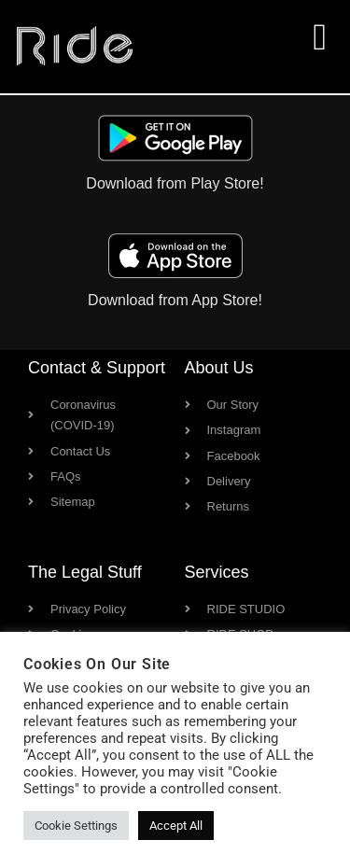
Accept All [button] (176, 826)
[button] (320, 37)
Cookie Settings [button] (76, 826)
